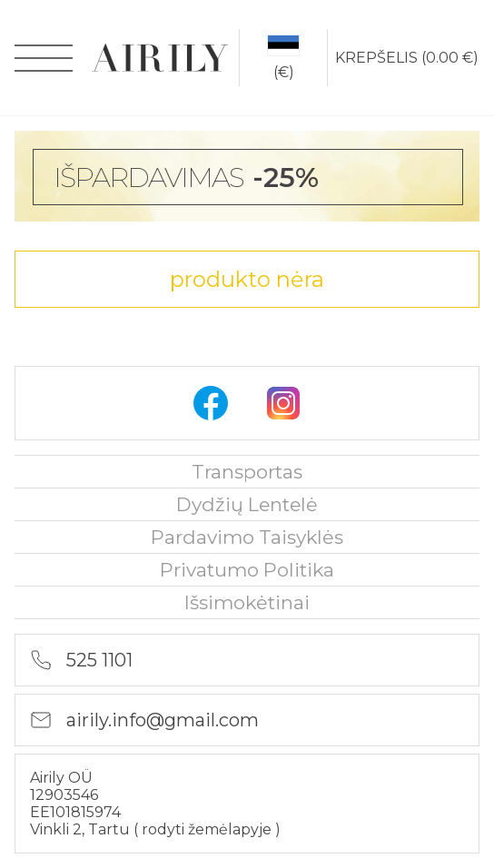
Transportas (247, 472)
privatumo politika (247, 570)
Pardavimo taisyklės (247, 537)
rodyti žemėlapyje (208, 829)
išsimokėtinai (247, 602)
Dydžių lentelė (247, 504)
